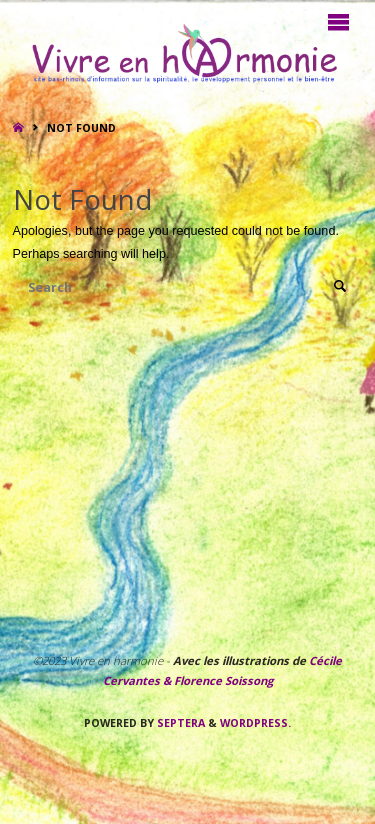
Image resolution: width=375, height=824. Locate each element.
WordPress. (255, 723)
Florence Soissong (222, 680)
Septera (179, 723)
